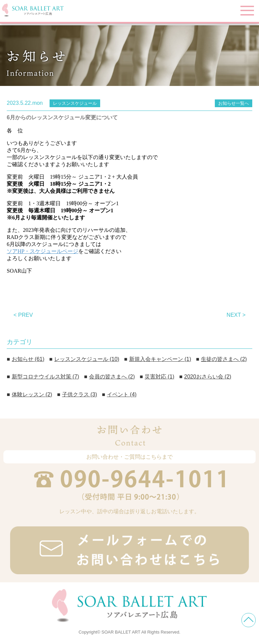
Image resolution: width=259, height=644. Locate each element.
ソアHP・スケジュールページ (42, 251)
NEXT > (236, 315)
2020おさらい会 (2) (208, 377)
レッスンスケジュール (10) (87, 359)
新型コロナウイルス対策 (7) (46, 377)
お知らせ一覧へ (234, 103)
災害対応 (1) (160, 377)
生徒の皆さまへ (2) (224, 359)
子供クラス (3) (80, 394)
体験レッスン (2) (32, 394)
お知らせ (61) (28, 359)
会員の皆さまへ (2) (112, 377)
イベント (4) (122, 394)
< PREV (23, 315)
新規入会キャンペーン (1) (160, 359)
